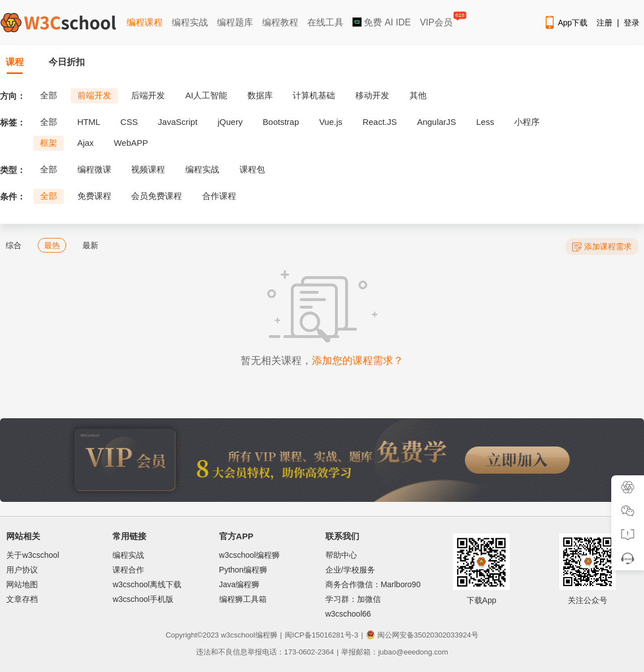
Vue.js (331, 122)
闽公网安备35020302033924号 (422, 635)
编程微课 (94, 169)
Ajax (86, 143)
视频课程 (148, 169)
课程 (15, 62)
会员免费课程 (156, 196)
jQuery (230, 122)
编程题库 (235, 22)
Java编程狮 (240, 584)
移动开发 (372, 95)
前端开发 (94, 95)
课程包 (252, 169)
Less (485, 122)
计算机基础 (314, 95)
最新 (90, 245)
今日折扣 (67, 62)
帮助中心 (341, 555)
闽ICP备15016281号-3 (321, 635)
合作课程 (219, 196)
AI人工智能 (206, 95)
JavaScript (178, 122)
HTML (89, 122)
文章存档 (22, 599)
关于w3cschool (32, 555)
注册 (604, 23)
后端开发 (148, 95)
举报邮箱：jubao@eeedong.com (395, 652)
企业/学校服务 (350, 570)
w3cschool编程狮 (249, 555)
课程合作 (128, 570)
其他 (418, 95)
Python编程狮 (243, 570)
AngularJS (436, 122)
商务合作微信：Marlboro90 (373, 584)
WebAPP (131, 143)
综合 (14, 245)
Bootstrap (281, 122)
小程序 (527, 122)
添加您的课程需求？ (358, 361)
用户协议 (22, 570)
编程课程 (145, 22)
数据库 (260, 95)
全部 (49, 95)
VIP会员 (437, 20)
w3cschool (238, 635)
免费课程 (94, 196)
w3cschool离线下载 (147, 584)
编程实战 (190, 22)
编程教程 (280, 22)
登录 (632, 23)
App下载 (565, 23)
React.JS (380, 122)
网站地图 (22, 584)
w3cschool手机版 (143, 599)
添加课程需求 (602, 247)
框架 (49, 143)
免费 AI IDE (382, 22)
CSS (129, 122)
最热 (52, 245)
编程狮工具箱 (243, 599)
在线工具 (325, 22)
